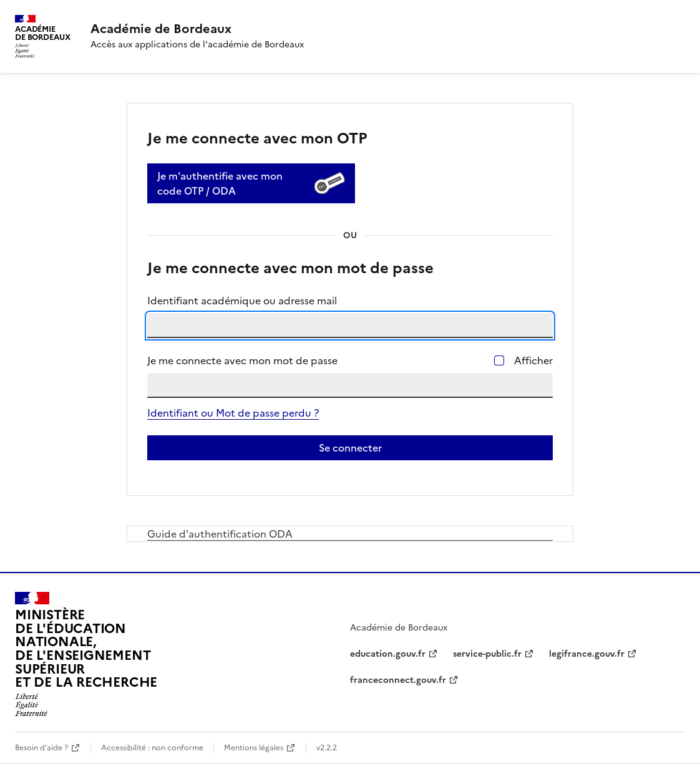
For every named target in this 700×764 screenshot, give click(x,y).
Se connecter (350, 448)
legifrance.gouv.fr (587, 654)
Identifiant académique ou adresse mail (242, 301)
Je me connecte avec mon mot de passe (242, 360)
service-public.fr (487, 654)
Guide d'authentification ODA (220, 534)
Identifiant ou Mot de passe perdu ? (233, 413)
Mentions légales (254, 748)
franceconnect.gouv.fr (398, 680)
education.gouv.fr (388, 654)
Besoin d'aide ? (41, 748)
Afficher (533, 360)
